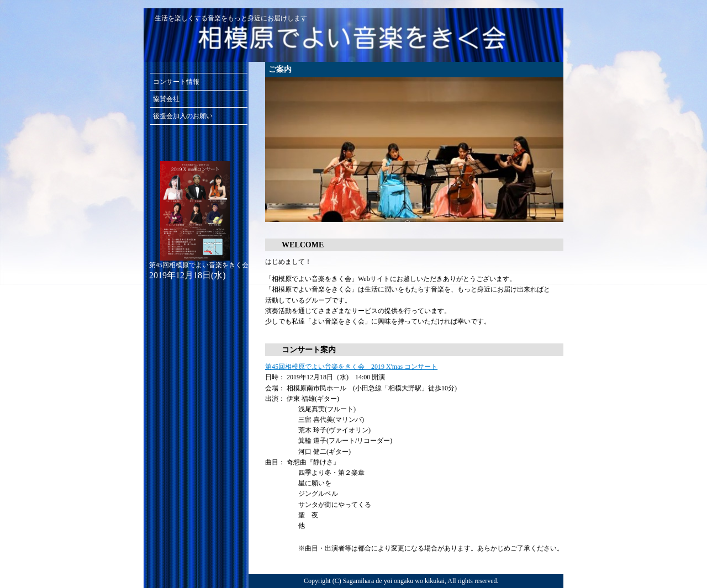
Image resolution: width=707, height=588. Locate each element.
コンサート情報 (176, 82)
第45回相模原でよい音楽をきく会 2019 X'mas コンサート (351, 367)
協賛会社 (166, 99)
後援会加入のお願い (183, 116)
